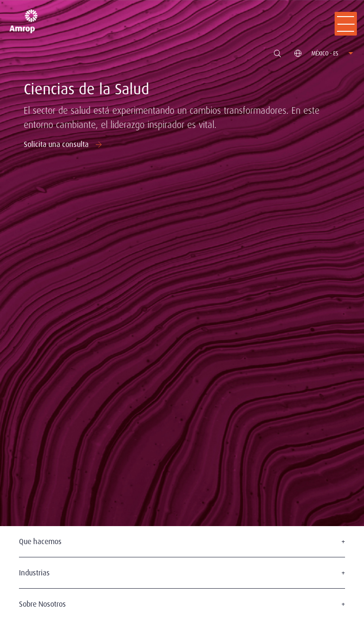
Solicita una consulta (64, 145)
